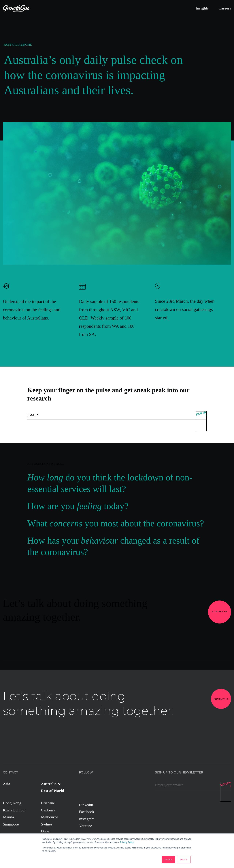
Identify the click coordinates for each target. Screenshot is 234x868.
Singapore (11, 824)
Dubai (46, 831)
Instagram (87, 819)
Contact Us (220, 612)
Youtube (85, 826)
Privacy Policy (127, 842)
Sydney (47, 824)
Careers (225, 8)
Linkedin (86, 805)
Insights (202, 8)
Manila (8, 817)
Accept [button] (168, 860)
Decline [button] (184, 860)
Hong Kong (12, 803)
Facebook (87, 812)
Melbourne (50, 817)
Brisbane (48, 803)
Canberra (48, 810)
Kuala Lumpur (14, 810)
